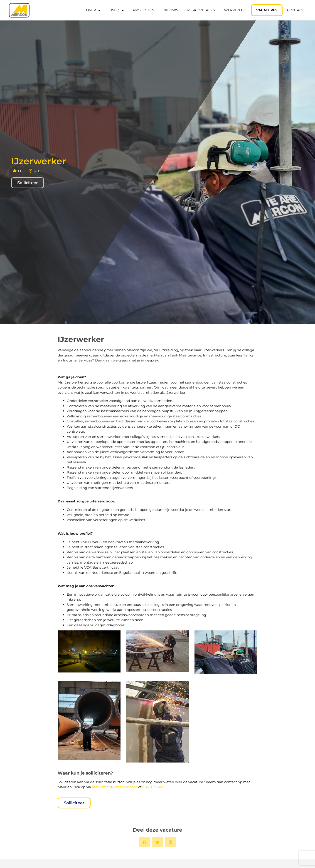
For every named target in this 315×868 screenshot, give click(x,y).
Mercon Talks (201, 10)
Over (93, 10)
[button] (145, 842)
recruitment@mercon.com (115, 787)
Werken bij (235, 10)
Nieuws (171, 10)
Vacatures (267, 10)
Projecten (144, 10)
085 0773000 (153, 787)
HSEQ (117, 10)
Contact (295, 10)
